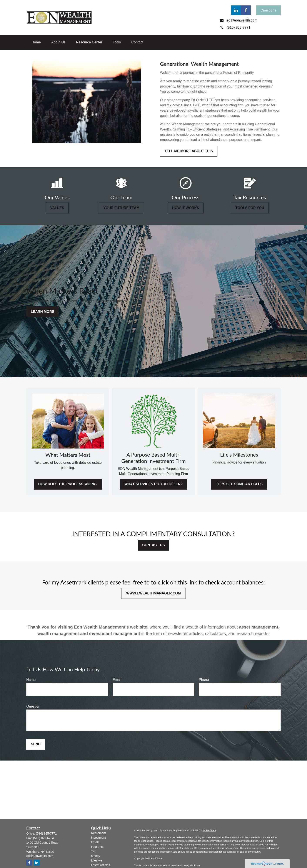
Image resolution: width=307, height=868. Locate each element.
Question (33, 706)
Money (96, 856)
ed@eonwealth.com (40, 856)
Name (31, 680)
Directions (268, 10)
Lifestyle (97, 860)
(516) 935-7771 (46, 833)
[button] (36, 42)
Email (117, 680)
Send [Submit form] (36, 744)
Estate (95, 842)
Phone (204, 680)
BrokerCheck (209, 830)
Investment (98, 838)
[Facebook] (246, 10)
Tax (93, 851)
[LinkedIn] (236, 10)
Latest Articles (101, 865)
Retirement (98, 833)
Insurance (98, 847)
